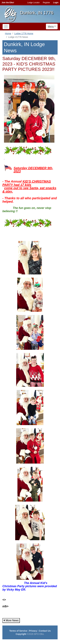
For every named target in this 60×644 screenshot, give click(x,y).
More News (11, 620)
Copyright (21, 634)
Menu (51, 26)
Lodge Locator (34, 3)
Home (8, 33)
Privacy (33, 631)
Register (46, 3)
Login (56, 3)
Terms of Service (18, 631)
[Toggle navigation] (6, 27)
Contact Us (45, 631)
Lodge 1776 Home (24, 33)
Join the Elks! (8, 3)
